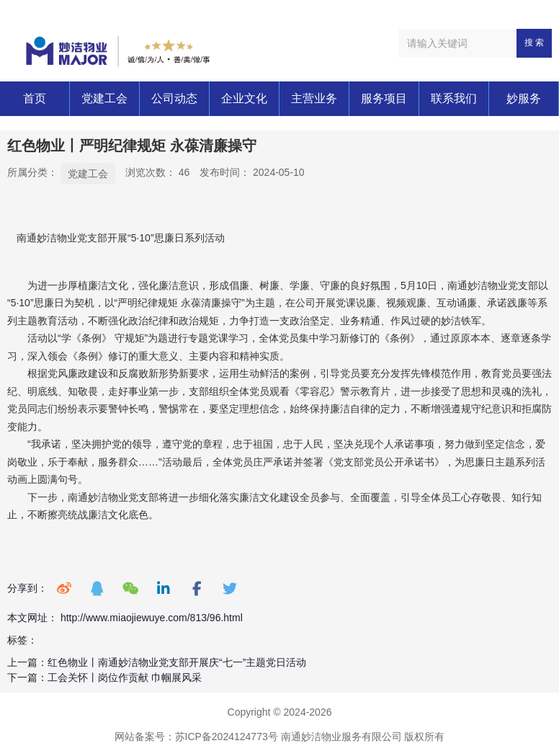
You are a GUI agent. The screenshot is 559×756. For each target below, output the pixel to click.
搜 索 (534, 43)
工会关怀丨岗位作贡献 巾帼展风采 (125, 677)
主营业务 (314, 98)
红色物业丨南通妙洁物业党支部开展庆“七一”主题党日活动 (177, 662)
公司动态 (174, 98)
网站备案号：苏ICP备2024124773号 (196, 737)
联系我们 (454, 98)
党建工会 (104, 98)
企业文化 (244, 98)
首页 (35, 98)
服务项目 (384, 98)
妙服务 (524, 98)
